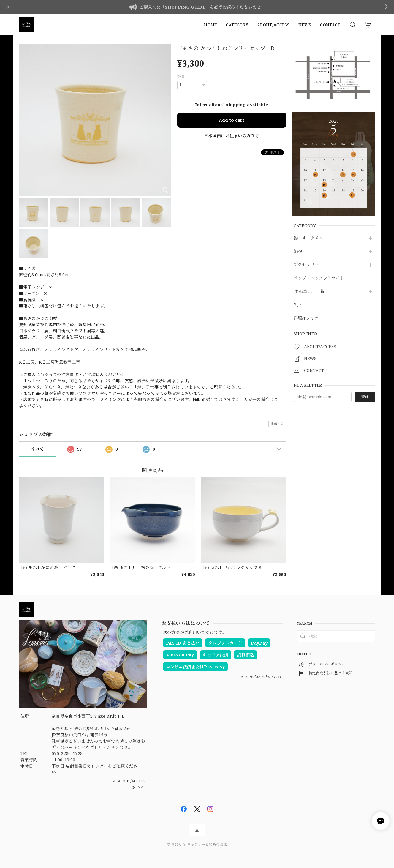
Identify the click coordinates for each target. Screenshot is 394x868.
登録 (365, 397)
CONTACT (330, 25)
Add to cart (232, 120)
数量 (181, 77)
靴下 (298, 305)
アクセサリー (306, 265)
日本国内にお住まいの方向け (232, 136)
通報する (277, 424)
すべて (38, 449)
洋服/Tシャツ (306, 318)
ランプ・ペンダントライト (319, 278)
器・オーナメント (311, 238)
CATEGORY (237, 25)
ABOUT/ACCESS (273, 25)
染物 (298, 251)
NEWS (305, 25)
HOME (210, 25)
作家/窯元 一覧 (309, 292)
